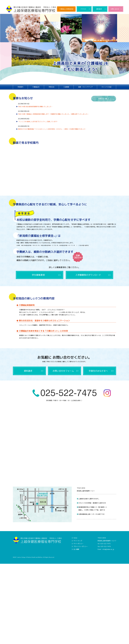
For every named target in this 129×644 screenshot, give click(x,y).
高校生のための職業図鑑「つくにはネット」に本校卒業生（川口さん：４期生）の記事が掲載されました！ (52, 129)
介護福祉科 (36, 87)
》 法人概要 (75, 549)
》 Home (74, 538)
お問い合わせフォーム (63, 371)
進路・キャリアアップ (85, 87)
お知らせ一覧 (103, 99)
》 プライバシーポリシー (80, 546)
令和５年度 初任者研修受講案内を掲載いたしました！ (35, 107)
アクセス (83, 9)
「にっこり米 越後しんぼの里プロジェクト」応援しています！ (38, 122)
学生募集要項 (38, 275)
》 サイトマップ (77, 541)
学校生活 (51, 87)
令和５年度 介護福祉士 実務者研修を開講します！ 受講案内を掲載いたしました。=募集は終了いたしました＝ (53, 114)
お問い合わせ (115, 9)
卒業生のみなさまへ (98, 371)
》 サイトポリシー (78, 544)
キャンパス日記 (106, 87)
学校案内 (20, 87)
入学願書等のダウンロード (88, 275)
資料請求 (99, 9)
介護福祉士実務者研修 (66, 9)
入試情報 (66, 87)
